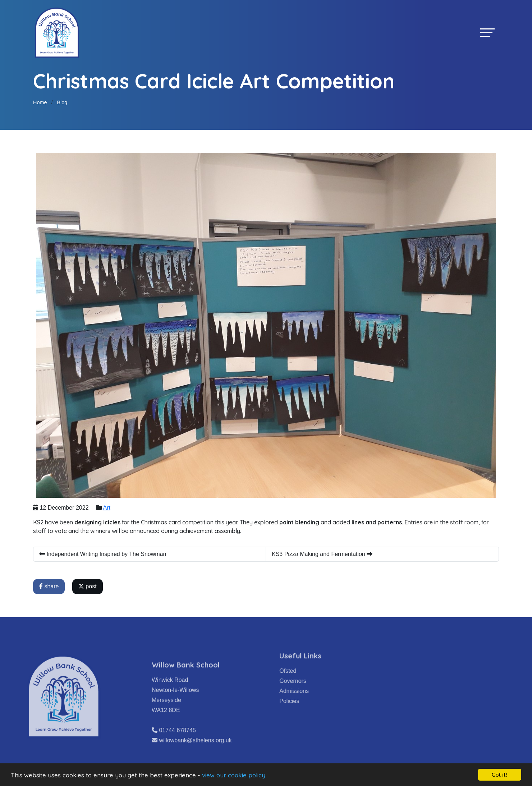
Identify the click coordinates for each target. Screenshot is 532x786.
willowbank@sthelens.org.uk (195, 754)
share (50, 586)
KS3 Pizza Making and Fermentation (323, 554)
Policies (303, 701)
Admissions (308, 691)
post (88, 586)
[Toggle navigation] (487, 33)
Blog (62, 102)
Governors (306, 681)
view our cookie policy (234, 775)
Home (40, 102)
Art (107, 508)
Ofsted (301, 671)
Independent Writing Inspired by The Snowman (103, 554)
